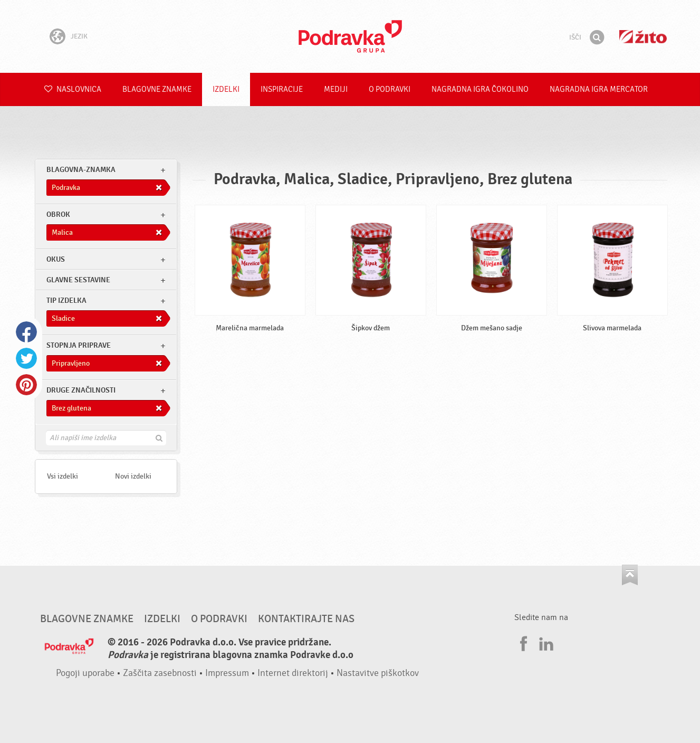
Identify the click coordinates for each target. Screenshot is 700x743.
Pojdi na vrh (630, 575)
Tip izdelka (66, 301)
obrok (58, 215)
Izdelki (226, 89)
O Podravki (390, 89)
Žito (643, 37)
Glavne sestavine (78, 280)
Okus (56, 259)
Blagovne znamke (157, 89)
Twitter (26, 358)
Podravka (350, 36)
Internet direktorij (293, 673)
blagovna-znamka (81, 170)
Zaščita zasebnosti (160, 673)
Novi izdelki (133, 476)
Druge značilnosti (81, 390)
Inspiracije (282, 89)
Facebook (26, 332)
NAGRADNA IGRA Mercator (599, 89)
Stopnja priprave (79, 345)
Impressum (227, 673)
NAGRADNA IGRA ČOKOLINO (480, 89)
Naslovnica (73, 89)
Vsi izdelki (63, 476)
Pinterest (26, 385)
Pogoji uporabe (85, 673)
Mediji (336, 89)
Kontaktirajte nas (306, 619)
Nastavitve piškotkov (378, 673)
